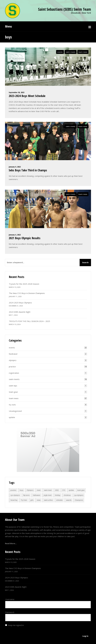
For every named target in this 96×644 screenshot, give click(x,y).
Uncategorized (15, 411)
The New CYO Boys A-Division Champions (27, 293)
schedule (59, 500)
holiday (58, 495)
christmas (67, 495)
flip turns (26, 495)
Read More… (11, 543)
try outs (12, 405)
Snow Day (14, 500)
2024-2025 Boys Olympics (20, 303)
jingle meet (48, 495)
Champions (79, 500)
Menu (8, 26)
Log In (85, 636)
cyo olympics (15, 495)
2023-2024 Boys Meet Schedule (27, 96)
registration (14, 373)
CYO (64, 490)
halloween (37, 495)
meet (39, 490)
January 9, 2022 (15, 167)
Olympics (30, 490)
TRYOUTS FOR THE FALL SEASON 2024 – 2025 (29, 321)
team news (83, 52)
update (12, 417)
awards (69, 500)
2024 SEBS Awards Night (20, 312)
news (39, 500)
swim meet (48, 490)
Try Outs (24, 500)
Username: (10, 599)
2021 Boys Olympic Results (25, 238)
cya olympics (79, 495)
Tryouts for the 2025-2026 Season (24, 284)
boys (21, 490)
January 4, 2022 (15, 235)
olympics (13, 360)
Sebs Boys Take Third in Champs (28, 170)
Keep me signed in (16, 625)
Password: (10, 612)
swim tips (13, 386)
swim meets (71, 52)
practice (12, 367)
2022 (57, 490)
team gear (13, 392)
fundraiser (13, 354)
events (60, 52)
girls (32, 500)
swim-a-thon (48, 500)
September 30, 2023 (16, 92)
